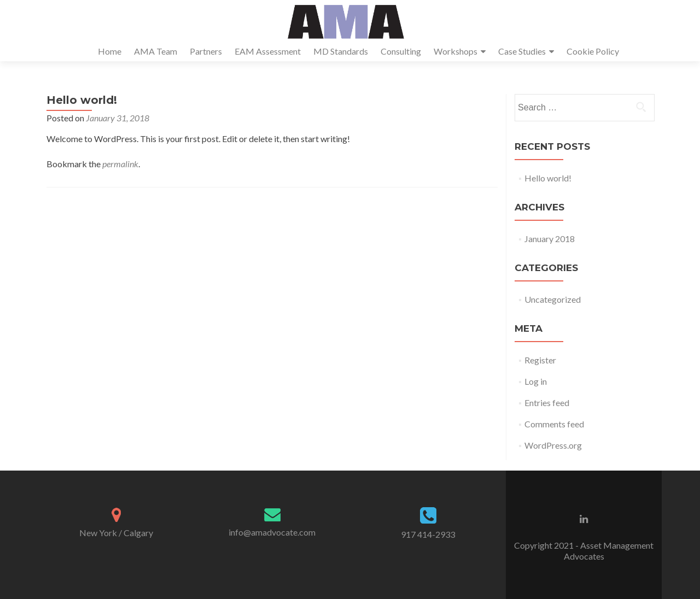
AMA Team (156, 51)
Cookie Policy (593, 51)
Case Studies (522, 51)
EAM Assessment (268, 51)
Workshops (456, 51)
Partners (206, 51)
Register (540, 360)
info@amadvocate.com (272, 532)
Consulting (401, 51)
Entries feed (547, 403)
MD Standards (341, 51)
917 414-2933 (428, 534)
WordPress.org (553, 445)
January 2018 (550, 239)
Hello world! (548, 178)
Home (110, 51)
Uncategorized (553, 299)
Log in (536, 381)
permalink (120, 164)
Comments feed (554, 424)
